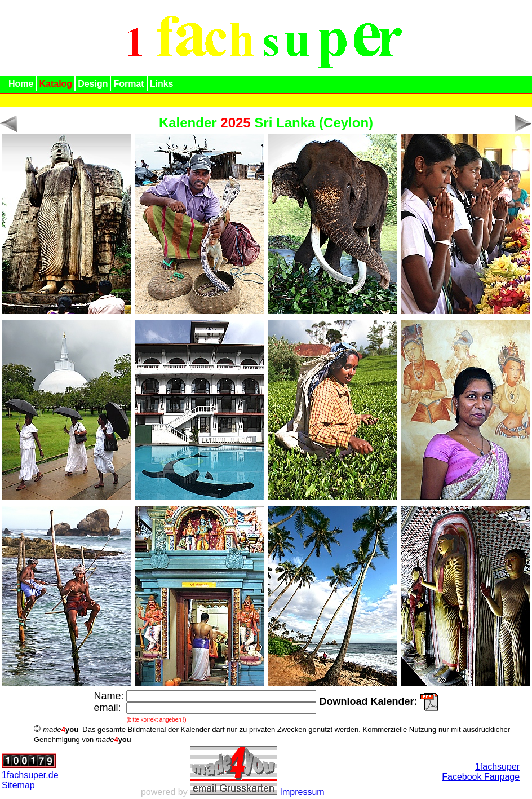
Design (93, 84)
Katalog (56, 84)
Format (128, 84)
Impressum (302, 792)
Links (162, 84)
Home (21, 84)
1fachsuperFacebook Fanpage (481, 772)
